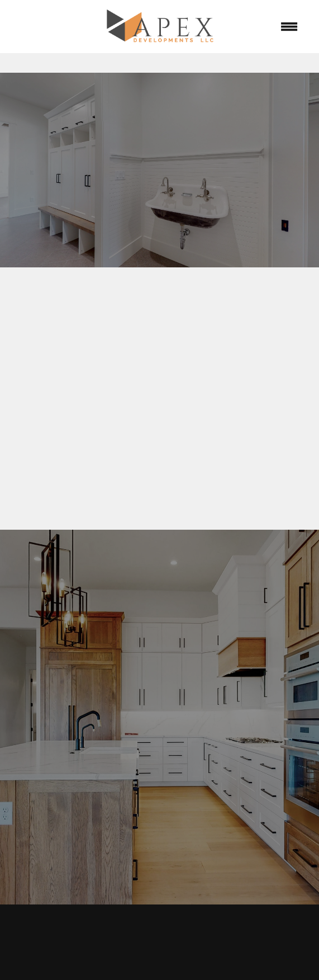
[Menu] (289, 27)
